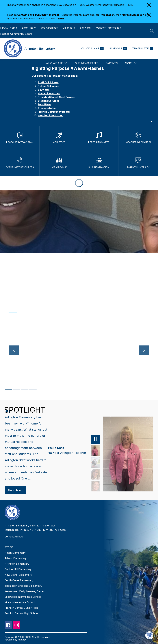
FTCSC (9, 547)
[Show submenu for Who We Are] (54, 63)
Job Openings (49, 28)
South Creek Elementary (19, 580)
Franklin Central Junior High (21, 608)
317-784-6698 (58, 530)
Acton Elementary (15, 553)
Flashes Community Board (16, 34)
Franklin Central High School (21, 613)
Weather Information (108, 28)
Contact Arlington (15, 537)
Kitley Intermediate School (20, 602)
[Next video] (144, 350)
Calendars (69, 28)
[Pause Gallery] (152, 122)
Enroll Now (29, 28)
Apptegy (22, 640)
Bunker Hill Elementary (18, 569)
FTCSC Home (8, 28)
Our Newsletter (87, 63)
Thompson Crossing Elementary (23, 586)
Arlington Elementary (17, 564)
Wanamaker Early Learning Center (25, 591)
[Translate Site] (142, 49)
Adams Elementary (16, 558)
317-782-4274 (40, 530)
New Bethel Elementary (18, 575)
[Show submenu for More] (129, 63)
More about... (16, 490)
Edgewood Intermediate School (23, 597)
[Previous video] (14, 350)
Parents (112, 63)
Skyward (85, 28)
